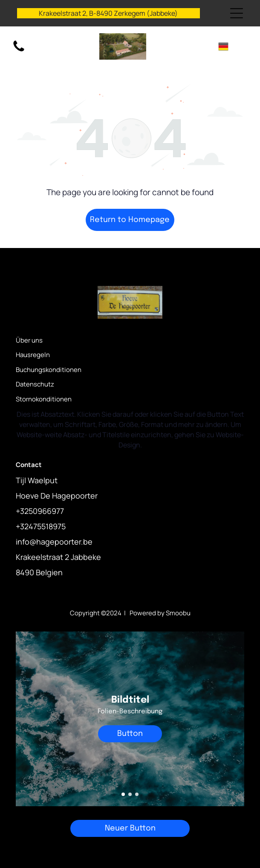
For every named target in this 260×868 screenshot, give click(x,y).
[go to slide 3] (137, 794)
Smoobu (178, 613)
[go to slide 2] (130, 794)
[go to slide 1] (123, 794)
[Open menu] (237, 13)
